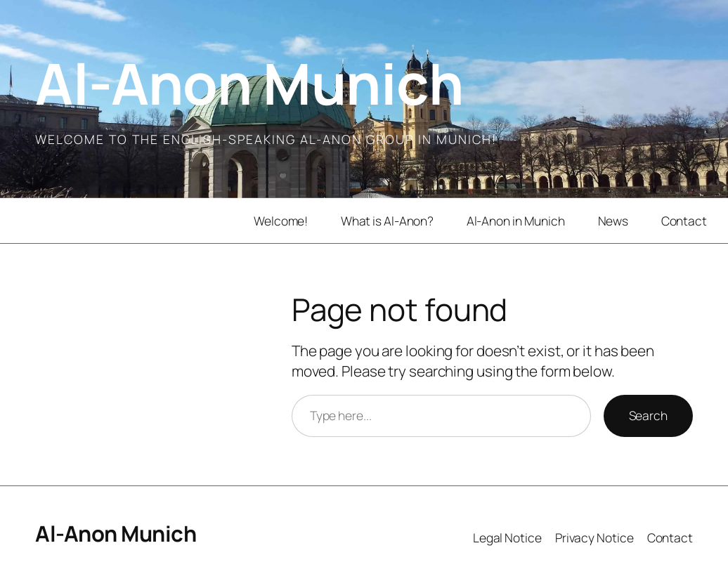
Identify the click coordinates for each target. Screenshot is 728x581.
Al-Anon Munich (249, 83)
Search (648, 415)
